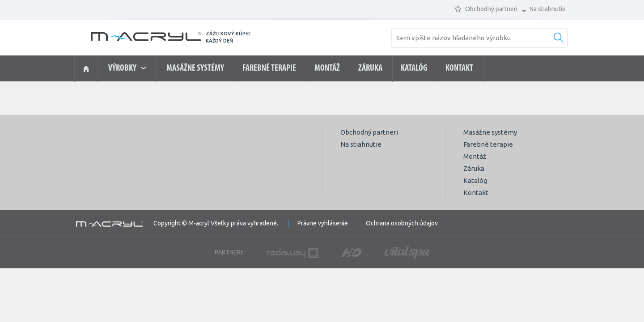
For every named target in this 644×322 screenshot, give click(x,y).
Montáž (327, 68)
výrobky (127, 68)
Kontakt (459, 68)
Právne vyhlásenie (323, 223)
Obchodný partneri (486, 9)
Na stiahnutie (544, 9)
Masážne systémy (195, 68)
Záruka (370, 68)
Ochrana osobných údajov (402, 223)
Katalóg (414, 68)
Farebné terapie (269, 68)
